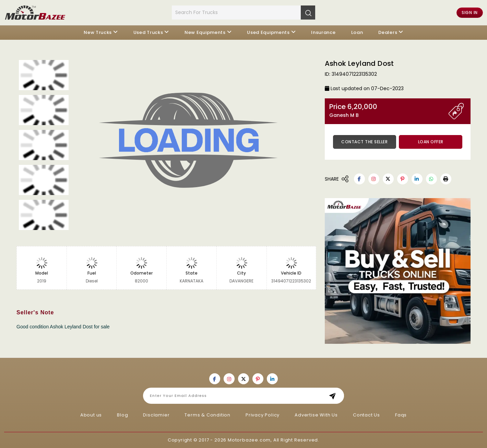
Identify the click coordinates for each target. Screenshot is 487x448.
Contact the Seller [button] (364, 142)
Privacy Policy (263, 415)
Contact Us (366, 415)
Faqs (401, 415)
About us (91, 415)
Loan (357, 32)
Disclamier (156, 415)
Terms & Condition (207, 415)
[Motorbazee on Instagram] (374, 179)
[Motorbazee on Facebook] (359, 179)
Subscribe (335, 396)
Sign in (470, 13)
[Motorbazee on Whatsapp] (431, 179)
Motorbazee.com (249, 440)
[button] (446, 179)
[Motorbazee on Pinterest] (403, 179)
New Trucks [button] (98, 32)
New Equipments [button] (205, 32)
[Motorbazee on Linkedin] (417, 179)
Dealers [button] (388, 32)
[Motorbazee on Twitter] (388, 179)
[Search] (308, 12)
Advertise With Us (316, 415)
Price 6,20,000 (389, 111)
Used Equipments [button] (268, 32)
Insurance (323, 32)
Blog (122, 415)
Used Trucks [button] (148, 32)
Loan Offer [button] (431, 142)
